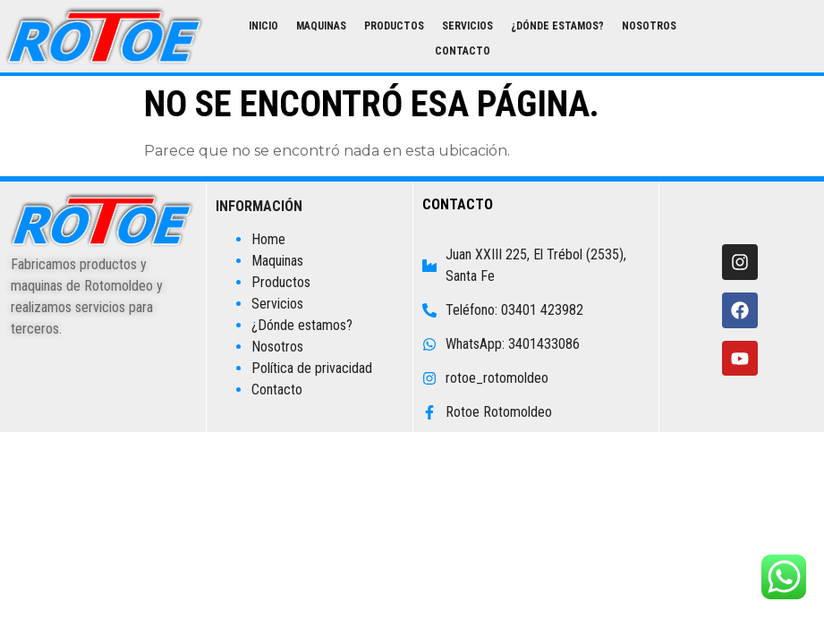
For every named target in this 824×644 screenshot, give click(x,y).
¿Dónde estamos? (557, 26)
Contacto (463, 51)
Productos (394, 26)
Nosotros (649, 26)
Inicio (263, 26)
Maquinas (321, 26)
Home (268, 239)
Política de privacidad (312, 368)
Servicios (467, 26)
